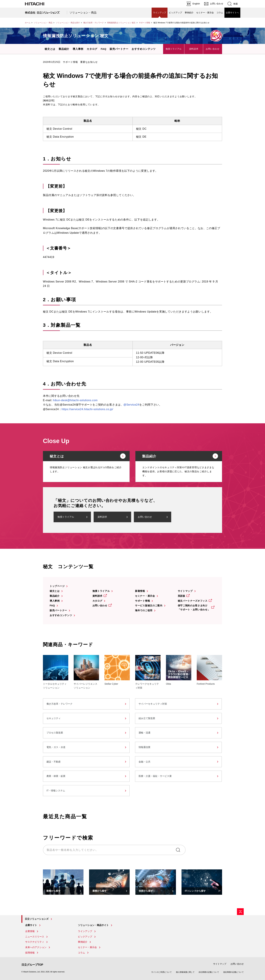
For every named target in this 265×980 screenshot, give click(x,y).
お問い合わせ (213, 49)
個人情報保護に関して (185, 972)
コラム (220, 13)
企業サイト (31, 925)
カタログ (92, 49)
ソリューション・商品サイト (93, 925)
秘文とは (50, 49)
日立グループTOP (32, 965)
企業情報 (30, 931)
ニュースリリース (35, 937)
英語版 (182, 596)
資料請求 (194, 49)
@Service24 (131, 405)
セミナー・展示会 (205, 13)
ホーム (28, 23)
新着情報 (140, 591)
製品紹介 (64, 49)
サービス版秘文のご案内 (149, 605)
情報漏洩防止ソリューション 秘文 (121, 23)
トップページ (57, 586)
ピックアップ (175, 13)
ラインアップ (160, 13)
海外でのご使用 (144, 610)
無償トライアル (174, 49)
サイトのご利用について (161, 972)
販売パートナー (119, 49)
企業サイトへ (232, 13)
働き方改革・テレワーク (94, 23)
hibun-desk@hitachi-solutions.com (75, 400)
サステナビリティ (35, 942)
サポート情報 (144, 23)
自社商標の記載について (209, 972)
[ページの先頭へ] (240, 912)
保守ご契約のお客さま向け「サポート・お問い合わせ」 (194, 608)
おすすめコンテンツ (144, 49)
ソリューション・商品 (83, 13)
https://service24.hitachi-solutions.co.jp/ (87, 409)
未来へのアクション (36, 947)
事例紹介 (189, 13)
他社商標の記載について (233, 972)
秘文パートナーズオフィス (193, 601)
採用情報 (30, 953)
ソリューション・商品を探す (68, 23)
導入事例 (78, 49)
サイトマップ (185, 591)
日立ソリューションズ (37, 919)
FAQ (104, 49)
